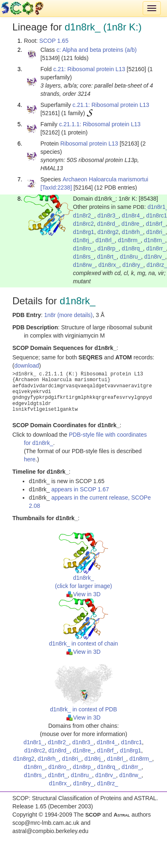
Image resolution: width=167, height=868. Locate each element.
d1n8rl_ (105, 240)
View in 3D (83, 594)
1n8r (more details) (68, 315)
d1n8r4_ (132, 215)
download (27, 366)
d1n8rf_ (156, 224)
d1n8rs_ (83, 257)
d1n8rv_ (155, 257)
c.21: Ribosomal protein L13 (89, 69)
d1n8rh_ (132, 232)
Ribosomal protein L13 (89, 144)
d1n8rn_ (154, 240)
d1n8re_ (132, 224)
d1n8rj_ (83, 240)
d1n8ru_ (131, 257)
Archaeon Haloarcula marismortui (106, 179)
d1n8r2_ (83, 215)
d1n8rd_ (107, 224)
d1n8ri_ (156, 232)
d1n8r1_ (34, 742)
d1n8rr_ (156, 248)
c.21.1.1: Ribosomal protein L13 (100, 124)
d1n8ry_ (133, 265)
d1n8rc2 (83, 224)
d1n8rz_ (108, 783)
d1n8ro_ (83, 248)
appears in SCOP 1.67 (80, 489)
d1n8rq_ (132, 248)
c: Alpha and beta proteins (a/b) (97, 50)
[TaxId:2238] (56, 187)
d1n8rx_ (109, 265)
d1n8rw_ (84, 265)
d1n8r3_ (108, 215)
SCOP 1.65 (54, 41)
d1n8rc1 (132, 742)
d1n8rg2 (108, 232)
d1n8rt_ (107, 257)
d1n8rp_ (108, 248)
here (30, 459)
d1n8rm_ (129, 240)
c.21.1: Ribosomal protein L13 (111, 105)
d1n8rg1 (83, 232)
